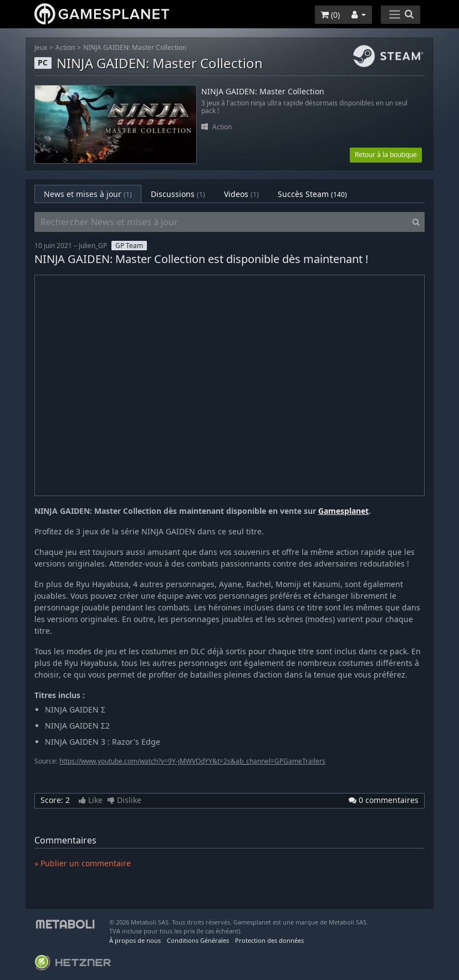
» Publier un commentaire (83, 863)
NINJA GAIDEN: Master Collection (135, 47)
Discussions (178, 194)
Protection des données (269, 940)
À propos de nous (135, 940)
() (330, 15)
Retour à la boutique (386, 155)
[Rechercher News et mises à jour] (221, 222)
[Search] (416, 222)
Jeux (41, 47)
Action (65, 47)
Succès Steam (312, 194)
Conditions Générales (198, 940)
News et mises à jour (88, 194)
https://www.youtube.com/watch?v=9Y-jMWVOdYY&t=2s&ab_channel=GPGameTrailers (192, 761)
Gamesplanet (343, 511)
